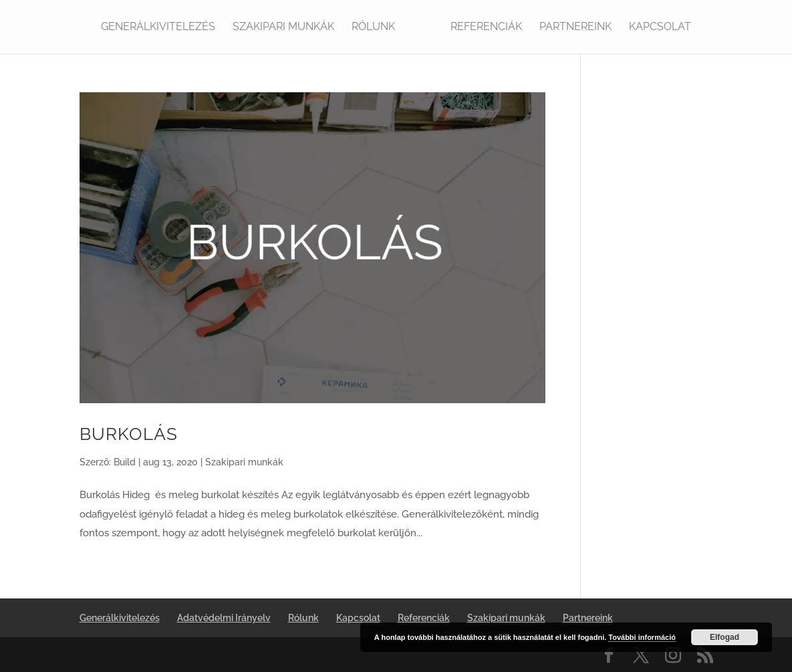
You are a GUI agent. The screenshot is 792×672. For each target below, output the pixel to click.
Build (125, 462)
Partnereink (575, 27)
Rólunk (373, 27)
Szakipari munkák (283, 27)
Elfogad (724, 637)
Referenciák (486, 27)
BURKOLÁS (129, 434)
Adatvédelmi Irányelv (224, 618)
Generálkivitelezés (158, 27)
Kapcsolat (660, 27)
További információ (642, 637)
